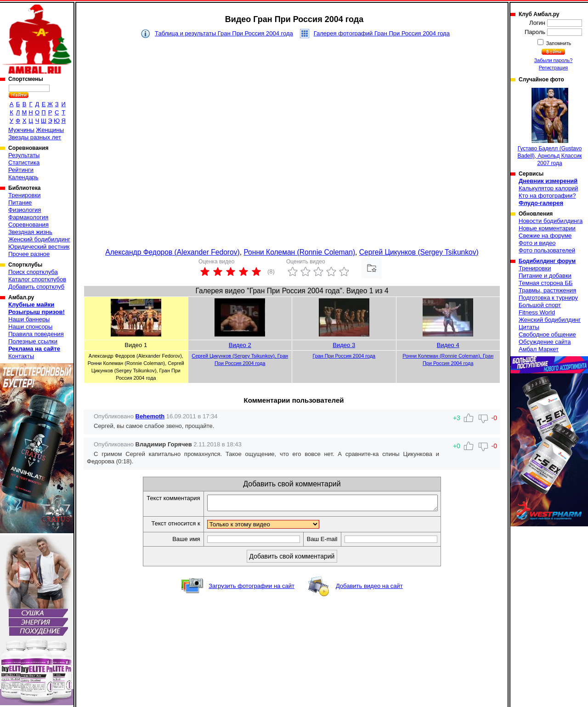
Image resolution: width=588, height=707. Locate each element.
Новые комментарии (547, 228)
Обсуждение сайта (545, 342)
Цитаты (529, 327)
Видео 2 (240, 345)
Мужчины (21, 130)
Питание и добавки (545, 276)
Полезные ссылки (33, 341)
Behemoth (150, 416)
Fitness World (537, 312)
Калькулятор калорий (548, 188)
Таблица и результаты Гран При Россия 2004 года (224, 33)
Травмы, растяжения (547, 290)
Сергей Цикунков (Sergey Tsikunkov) (419, 252)
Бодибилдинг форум (547, 261)
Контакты (21, 356)
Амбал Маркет (539, 349)
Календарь (23, 177)
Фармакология (28, 217)
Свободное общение (547, 334)
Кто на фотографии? (547, 196)
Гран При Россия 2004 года (344, 356)
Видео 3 (344, 345)
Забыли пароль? (554, 60)
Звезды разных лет (35, 137)
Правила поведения (36, 334)
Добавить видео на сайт (369, 589)
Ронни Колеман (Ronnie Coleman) (299, 252)
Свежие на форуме (545, 236)
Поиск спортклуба (33, 272)
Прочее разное (29, 254)
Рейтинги (21, 170)
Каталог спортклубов (37, 279)
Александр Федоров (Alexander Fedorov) (172, 252)
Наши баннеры (29, 319)
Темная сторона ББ (546, 283)
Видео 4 (448, 345)
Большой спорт (540, 305)
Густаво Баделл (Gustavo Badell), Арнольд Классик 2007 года (550, 127)
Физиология (25, 210)
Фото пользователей (547, 250)
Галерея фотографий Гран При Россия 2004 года (382, 33)
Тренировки (24, 195)
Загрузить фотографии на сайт (252, 589)
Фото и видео (537, 243)
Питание (20, 202)
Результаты (24, 155)
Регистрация (553, 68)
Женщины (50, 130)
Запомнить (558, 43)
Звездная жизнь (30, 232)
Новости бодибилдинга (551, 221)
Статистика (24, 162)
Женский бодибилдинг (39, 239)
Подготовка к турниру (548, 298)
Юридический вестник (39, 247)
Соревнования (28, 225)
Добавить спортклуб (36, 287)
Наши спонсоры (30, 327)
